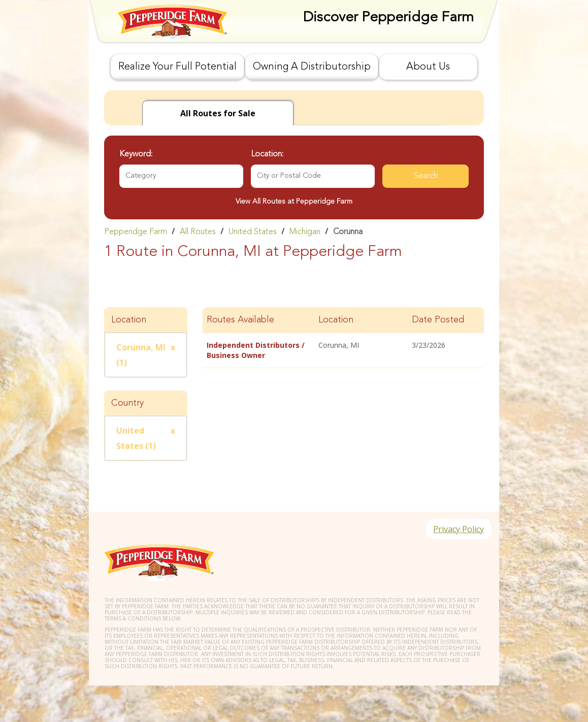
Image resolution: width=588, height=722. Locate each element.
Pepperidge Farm (136, 232)
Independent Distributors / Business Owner (256, 350)
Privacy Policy (458, 530)
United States (253, 232)
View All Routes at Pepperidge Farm (294, 202)
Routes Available (240, 320)
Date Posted (438, 320)
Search (426, 176)
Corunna (348, 232)
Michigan (305, 232)
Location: (267, 154)
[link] (294, 232)
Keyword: (136, 154)
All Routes (198, 232)
